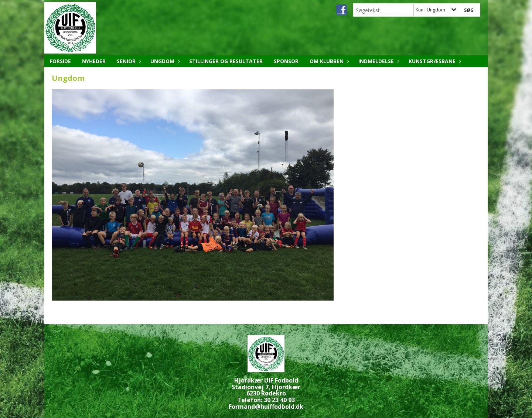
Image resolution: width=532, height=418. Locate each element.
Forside (60, 61)
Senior (128, 61)
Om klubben (328, 61)
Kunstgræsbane (434, 61)
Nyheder (94, 61)
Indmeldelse (378, 61)
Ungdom (164, 61)
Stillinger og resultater (226, 61)
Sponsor (286, 61)
